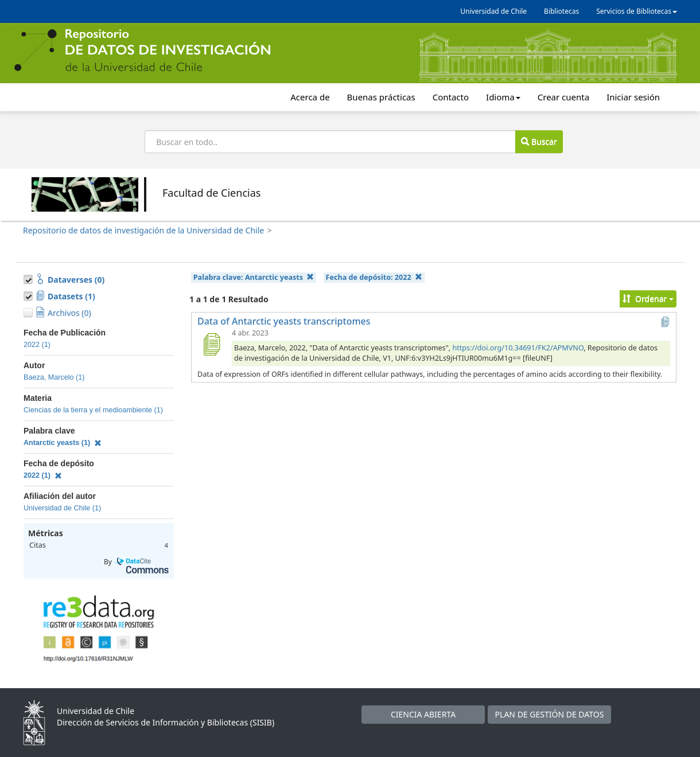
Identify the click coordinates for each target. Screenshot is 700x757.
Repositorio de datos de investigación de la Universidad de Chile (143, 230)
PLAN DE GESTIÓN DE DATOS (550, 714)
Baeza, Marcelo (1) (54, 377)
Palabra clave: (254, 277)
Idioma (503, 97)
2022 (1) (37, 345)
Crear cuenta (563, 97)
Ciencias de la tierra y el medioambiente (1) (93, 410)
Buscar (539, 141)
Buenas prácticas (381, 97)
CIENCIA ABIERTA (423, 714)
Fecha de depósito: (374, 277)
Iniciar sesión (633, 97)
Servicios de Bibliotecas (637, 11)
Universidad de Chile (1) (62, 508)
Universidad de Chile (493, 11)
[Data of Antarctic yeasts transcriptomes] (211, 344)
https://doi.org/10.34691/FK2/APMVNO (518, 348)
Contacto (451, 97)
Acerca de (310, 97)
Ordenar (648, 298)
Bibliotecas (561, 11)
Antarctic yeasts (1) (63, 443)
